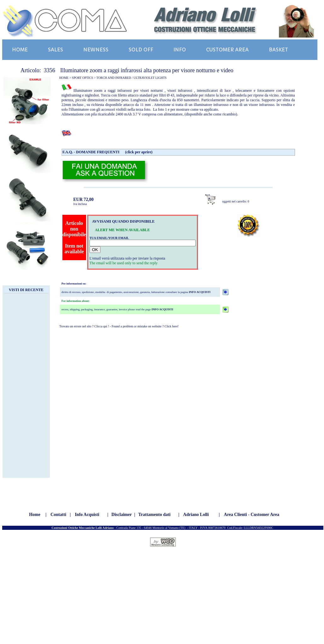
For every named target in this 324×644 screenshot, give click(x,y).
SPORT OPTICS (82, 78)
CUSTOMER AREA (227, 50)
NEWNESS (96, 50)
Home (35, 515)
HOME (20, 50)
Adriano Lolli (196, 515)
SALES (55, 50)
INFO (180, 50)
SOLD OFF (141, 50)
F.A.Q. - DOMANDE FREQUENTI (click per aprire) (107, 152)
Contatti (58, 515)
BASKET (278, 50)
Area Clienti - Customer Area (252, 515)
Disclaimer (122, 515)
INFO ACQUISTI (199, 292)
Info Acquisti (87, 515)
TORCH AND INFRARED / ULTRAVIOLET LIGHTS (132, 78)
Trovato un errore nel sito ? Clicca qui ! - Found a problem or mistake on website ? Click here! (119, 326)
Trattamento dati (154, 515)
